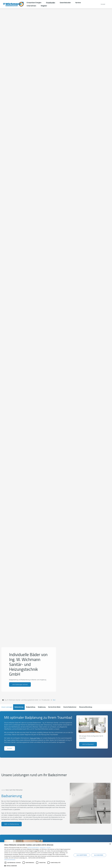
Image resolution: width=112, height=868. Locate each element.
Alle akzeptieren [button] (82, 855)
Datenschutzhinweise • (34, 848)
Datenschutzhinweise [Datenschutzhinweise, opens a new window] (10, 860)
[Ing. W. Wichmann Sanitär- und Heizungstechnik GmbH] (21, 700)
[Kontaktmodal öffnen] (102, 4)
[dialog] (56, 855)
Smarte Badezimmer (70, 707)
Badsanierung (19, 707)
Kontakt (10, 748)
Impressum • (43, 848)
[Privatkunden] (46, 700)
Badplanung (42, 707)
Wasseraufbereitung (86, 707)
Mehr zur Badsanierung (12, 824)
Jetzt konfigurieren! (88, 744)
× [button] (110, 844)
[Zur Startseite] (13, 4)
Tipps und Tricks (35, 738)
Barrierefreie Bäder (54, 707)
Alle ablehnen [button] (99, 855)
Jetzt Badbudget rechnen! (20, 684)
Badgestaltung (31, 707)
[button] (38, 866)
